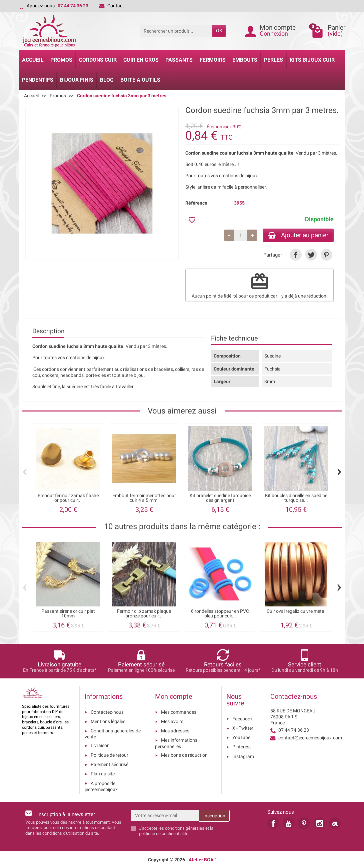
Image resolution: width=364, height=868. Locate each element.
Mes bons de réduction (184, 755)
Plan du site (103, 774)
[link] (295, 255)
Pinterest (242, 747)
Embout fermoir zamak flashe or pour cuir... (68, 498)
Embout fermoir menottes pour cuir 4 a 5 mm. (144, 498)
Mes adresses (175, 731)
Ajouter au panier (298, 235)
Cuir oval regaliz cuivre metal (296, 611)
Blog (107, 80)
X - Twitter (243, 728)
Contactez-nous (107, 712)
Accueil (33, 60)
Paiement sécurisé (109, 764)
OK (219, 31)
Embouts (245, 60)
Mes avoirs (172, 721)
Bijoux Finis (77, 80)
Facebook (242, 719)
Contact (112, 6)
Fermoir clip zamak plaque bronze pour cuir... (144, 614)
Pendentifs (38, 80)
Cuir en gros (141, 60)
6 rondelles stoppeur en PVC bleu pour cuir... (220, 614)
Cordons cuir (98, 60)
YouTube (241, 737)
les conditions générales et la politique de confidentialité (176, 831)
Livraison (100, 745)
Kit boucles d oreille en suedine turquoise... (296, 498)
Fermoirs (213, 60)
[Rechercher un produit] (176, 31)
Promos (61, 60)
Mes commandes (179, 712)
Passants (179, 60)
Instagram (243, 756)
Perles (273, 60)
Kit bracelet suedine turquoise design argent (220, 498)
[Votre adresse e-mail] (165, 815)
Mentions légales (108, 721)
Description (48, 331)
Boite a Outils (140, 80)
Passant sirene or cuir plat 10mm (68, 614)
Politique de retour (109, 755)
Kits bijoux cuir (312, 60)
